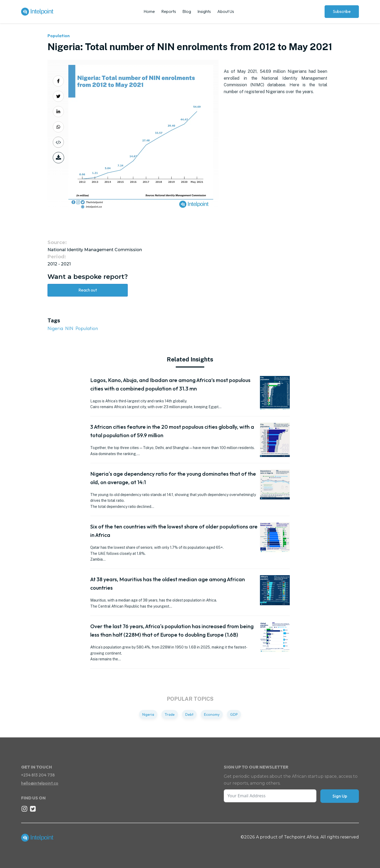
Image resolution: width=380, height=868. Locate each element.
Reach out (88, 290)
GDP (234, 714)
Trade (170, 714)
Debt (189, 714)
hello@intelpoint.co (40, 783)
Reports (169, 11)
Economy (212, 714)
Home (149, 11)
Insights (204, 11)
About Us (226, 11)
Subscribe (342, 11)
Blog (187, 11)
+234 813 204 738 (38, 775)
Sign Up (340, 796)
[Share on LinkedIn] (58, 112)
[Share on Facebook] (58, 81)
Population (59, 36)
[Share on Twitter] (58, 96)
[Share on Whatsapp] (58, 127)
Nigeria (55, 328)
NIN (69, 328)
